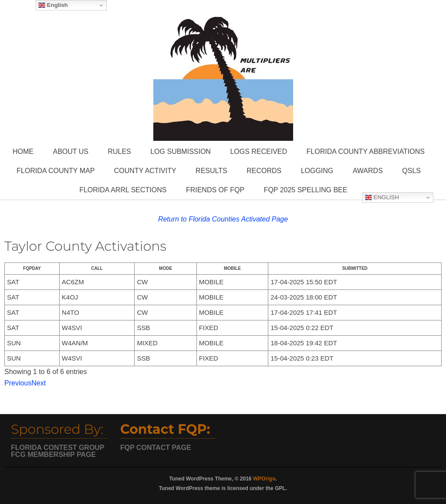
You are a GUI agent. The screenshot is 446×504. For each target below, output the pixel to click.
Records (264, 171)
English (382, 198)
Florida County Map (56, 171)
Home (23, 152)
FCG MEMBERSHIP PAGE (53, 455)
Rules (119, 152)
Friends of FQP (215, 190)
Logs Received (258, 152)
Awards (368, 171)
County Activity (145, 171)
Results (211, 171)
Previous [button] (18, 383)
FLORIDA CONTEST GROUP (58, 448)
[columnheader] (32, 269)
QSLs (411, 171)
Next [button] (39, 383)
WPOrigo (264, 479)
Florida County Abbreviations (366, 152)
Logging (317, 171)
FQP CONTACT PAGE (156, 448)
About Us (71, 152)
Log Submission (181, 152)
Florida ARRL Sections (123, 190)
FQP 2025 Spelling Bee (306, 190)
